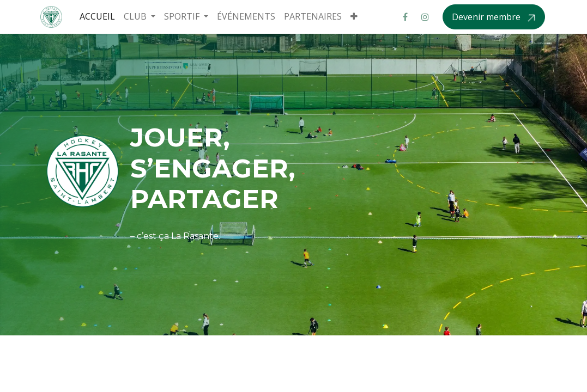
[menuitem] (97, 17)
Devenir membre (487, 17)
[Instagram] (425, 17)
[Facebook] (406, 17)
